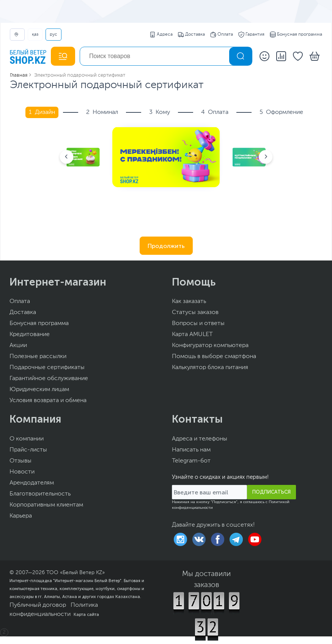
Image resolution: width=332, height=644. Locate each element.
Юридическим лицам (39, 390)
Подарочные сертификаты (47, 368)
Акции (18, 346)
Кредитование (30, 335)
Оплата (222, 35)
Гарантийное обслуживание (49, 379)
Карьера (21, 516)
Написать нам (191, 450)
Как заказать (189, 301)
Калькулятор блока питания (210, 368)
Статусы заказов (195, 313)
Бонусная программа (296, 35)
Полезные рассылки (38, 357)
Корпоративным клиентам (46, 505)
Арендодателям (32, 483)
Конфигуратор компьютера (210, 346)
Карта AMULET (192, 335)
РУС (53, 35)
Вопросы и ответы (198, 324)
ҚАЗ (35, 35)
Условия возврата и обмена (48, 401)
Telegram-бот (191, 461)
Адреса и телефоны (200, 439)
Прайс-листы (28, 450)
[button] (66, 157)
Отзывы (20, 461)
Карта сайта (86, 614)
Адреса (161, 35)
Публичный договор (38, 605)
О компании (27, 439)
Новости (22, 472)
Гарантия (251, 35)
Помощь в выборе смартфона (214, 357)
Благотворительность (40, 494)
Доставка (191, 35)
